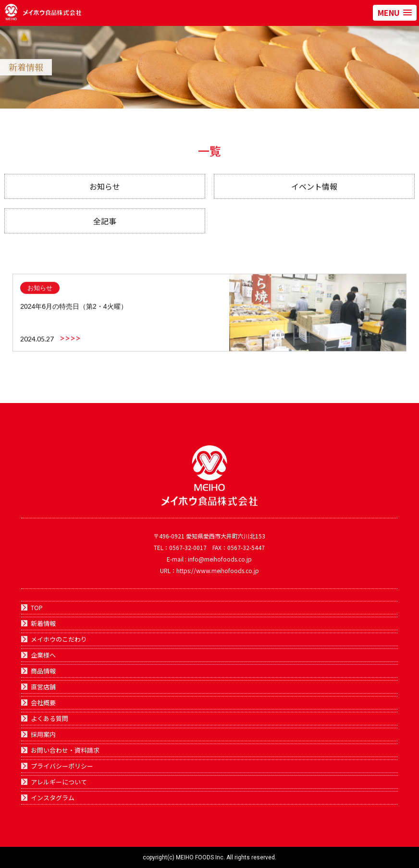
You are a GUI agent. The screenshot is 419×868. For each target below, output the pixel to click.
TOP (37, 607)
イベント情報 (314, 191)
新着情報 (43, 623)
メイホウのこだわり (59, 639)
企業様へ (43, 655)
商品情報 (43, 671)
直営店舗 (43, 687)
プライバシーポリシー (62, 766)
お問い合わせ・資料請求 (65, 750)
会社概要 (43, 703)
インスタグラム (53, 798)
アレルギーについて (59, 782)
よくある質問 (49, 718)
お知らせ (105, 191)
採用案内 (43, 734)
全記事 (105, 225)
